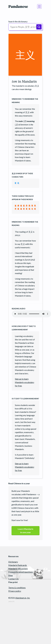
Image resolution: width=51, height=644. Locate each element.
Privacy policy (15, 591)
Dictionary (13, 562)
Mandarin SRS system (18, 569)
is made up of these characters (22, 175)
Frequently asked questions (21, 572)
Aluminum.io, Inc (23, 598)
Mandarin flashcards (18, 565)
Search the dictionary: (18, 21)
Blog (11, 575)
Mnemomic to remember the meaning (25, 101)
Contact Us (13, 579)
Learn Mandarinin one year (25, 531)
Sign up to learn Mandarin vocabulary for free (25, 382)
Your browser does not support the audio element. (31, 314)
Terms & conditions (17, 588)
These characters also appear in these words (23, 198)
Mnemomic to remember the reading (25, 224)
